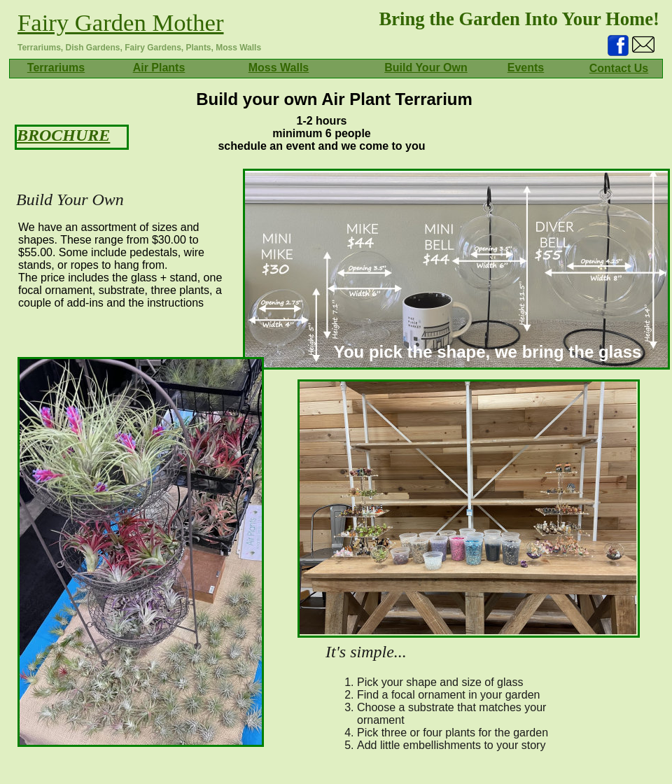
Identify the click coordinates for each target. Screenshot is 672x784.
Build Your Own (426, 68)
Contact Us (619, 68)
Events (526, 68)
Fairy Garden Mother (121, 22)
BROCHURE (63, 135)
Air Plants (159, 68)
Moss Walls (279, 68)
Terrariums (56, 68)
